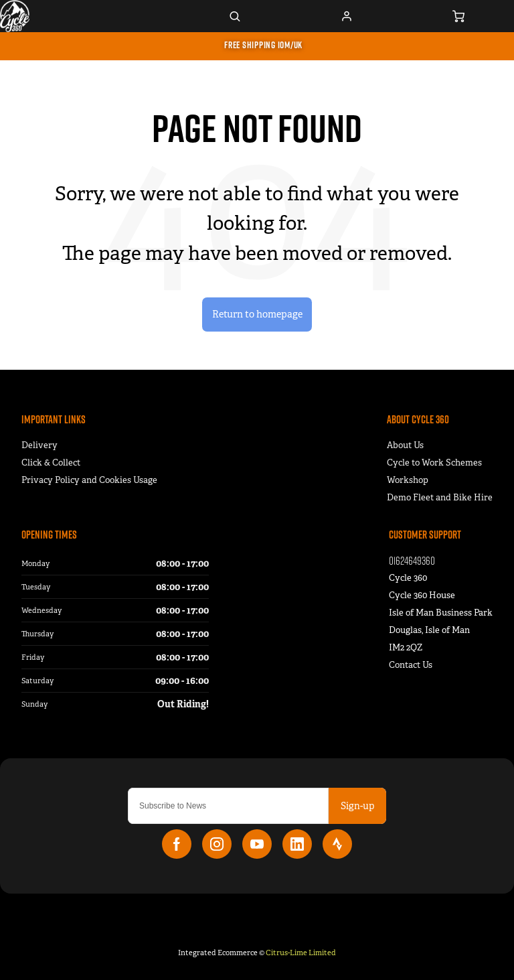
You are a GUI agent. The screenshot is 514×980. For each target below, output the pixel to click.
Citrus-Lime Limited (301, 953)
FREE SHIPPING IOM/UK (263, 45)
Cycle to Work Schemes (434, 463)
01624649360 (412, 560)
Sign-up (357, 806)
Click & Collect (51, 463)
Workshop (408, 480)
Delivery (39, 445)
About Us (405, 445)
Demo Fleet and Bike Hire (440, 497)
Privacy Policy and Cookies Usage (89, 480)
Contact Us (411, 665)
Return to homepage (257, 314)
